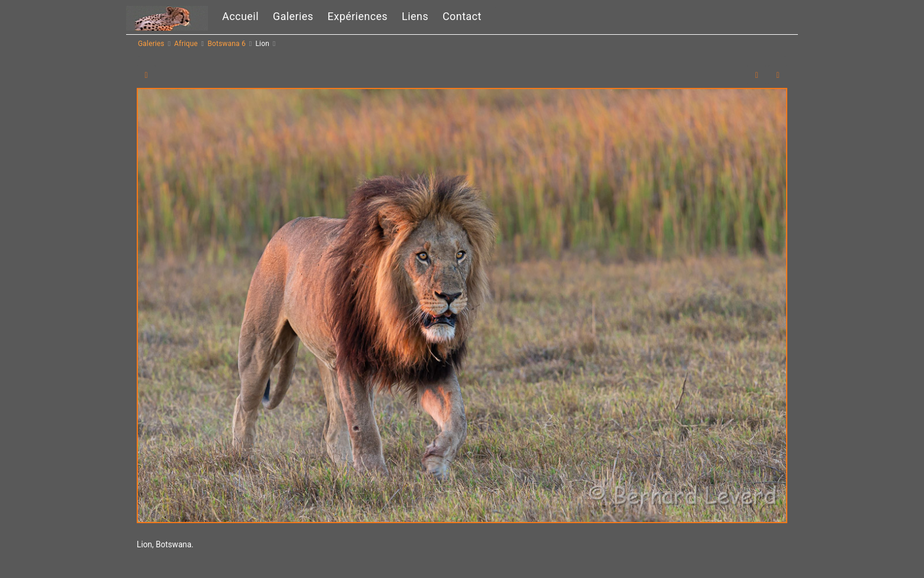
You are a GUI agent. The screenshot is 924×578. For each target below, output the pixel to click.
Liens (415, 16)
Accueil (240, 16)
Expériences (358, 16)
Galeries (293, 16)
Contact (462, 16)
